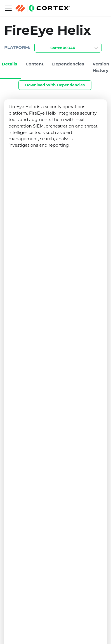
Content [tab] (35, 64)
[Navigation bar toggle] (8, 8)
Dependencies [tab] (68, 64)
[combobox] (38, 48)
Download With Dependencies (55, 85)
